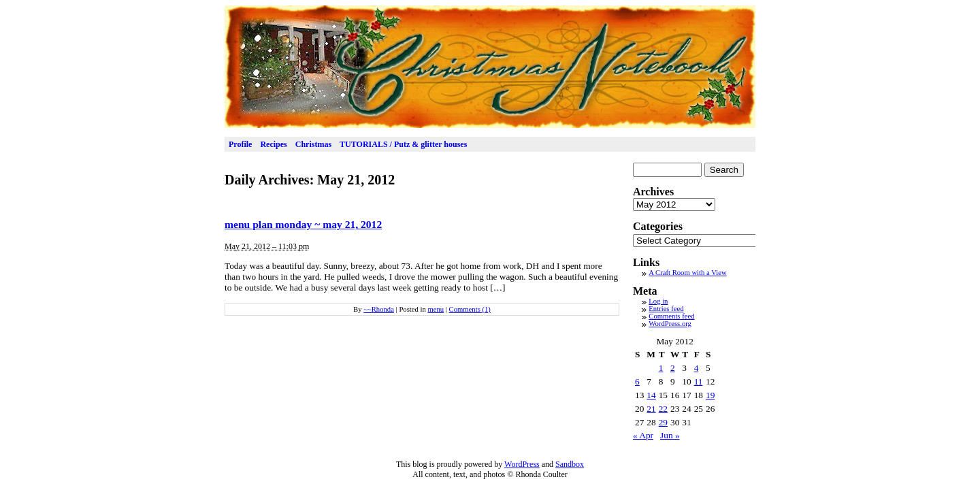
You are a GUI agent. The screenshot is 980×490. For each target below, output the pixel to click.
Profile (240, 144)
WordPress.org (670, 324)
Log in (658, 301)
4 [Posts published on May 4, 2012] (697, 368)
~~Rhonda (379, 309)
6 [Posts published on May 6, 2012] (637, 381)
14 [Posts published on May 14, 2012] (651, 395)
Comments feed (671, 316)
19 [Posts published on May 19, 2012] (710, 395)
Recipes (273, 144)
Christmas (313, 144)
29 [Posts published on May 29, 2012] (663, 422)
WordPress (522, 464)
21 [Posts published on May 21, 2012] (651, 409)
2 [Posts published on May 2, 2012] (673, 368)
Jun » (670, 435)
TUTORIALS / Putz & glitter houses (403, 144)
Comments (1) (470, 309)
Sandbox (570, 464)
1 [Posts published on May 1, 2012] (661, 368)
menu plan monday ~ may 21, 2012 (303, 224)
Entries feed (666, 309)
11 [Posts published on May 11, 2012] (699, 381)
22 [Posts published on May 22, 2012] (663, 409)
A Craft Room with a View (687, 273)
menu (436, 309)
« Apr (643, 435)
